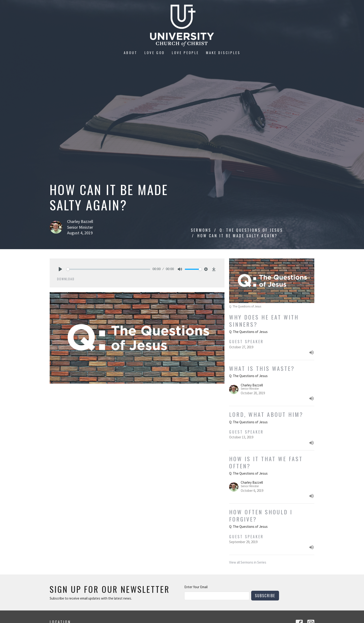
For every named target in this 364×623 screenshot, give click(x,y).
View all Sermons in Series (248, 562)
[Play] (60, 269)
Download (66, 279)
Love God (155, 52)
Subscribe (265, 595)
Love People (185, 52)
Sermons (201, 230)
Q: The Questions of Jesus (251, 230)
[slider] (108, 269)
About (131, 52)
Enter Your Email (196, 587)
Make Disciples (223, 52)
